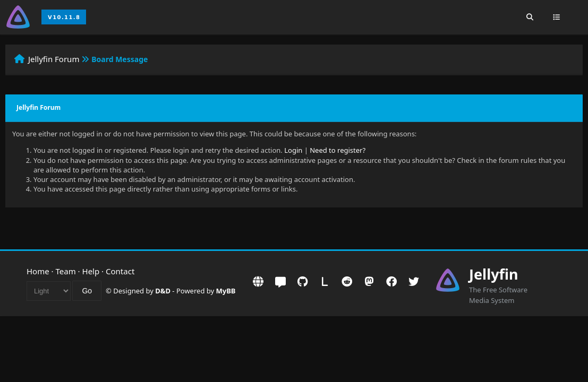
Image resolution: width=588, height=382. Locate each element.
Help (91, 271)
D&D (163, 291)
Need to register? (338, 150)
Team (66, 271)
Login (293, 150)
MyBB (226, 291)
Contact (120, 271)
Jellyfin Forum (54, 59)
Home (38, 271)
